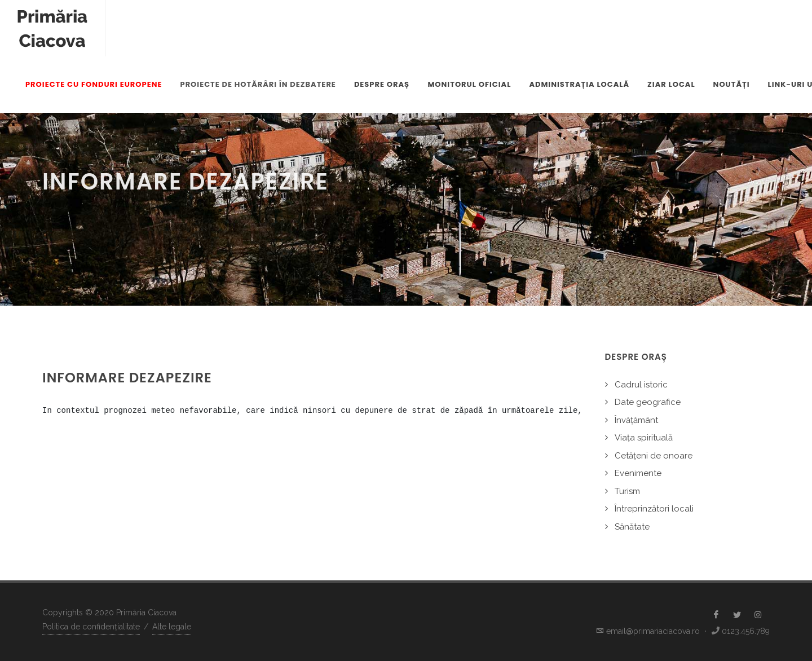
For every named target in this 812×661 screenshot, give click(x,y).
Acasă (759, 182)
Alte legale (172, 627)
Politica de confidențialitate (91, 627)
